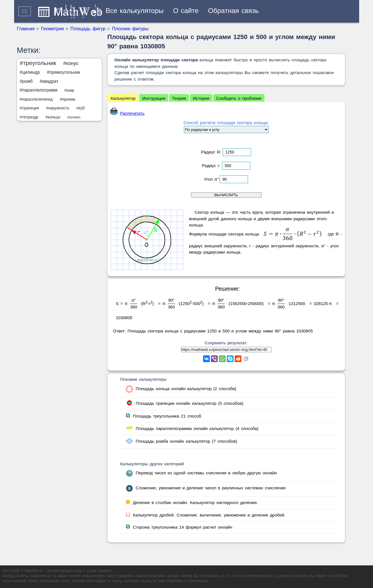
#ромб (26, 81)
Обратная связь (233, 11)
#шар (69, 90)
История (201, 98)
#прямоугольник (63, 72)
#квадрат (49, 81)
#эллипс (74, 117)
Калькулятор (123, 98)
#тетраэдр (29, 117)
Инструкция (154, 98)
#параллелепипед (36, 99)
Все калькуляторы (135, 11)
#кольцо (53, 117)
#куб (80, 108)
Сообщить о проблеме (239, 98)
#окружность (58, 108)
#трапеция (30, 108)
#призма (67, 99)
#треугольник (38, 63)
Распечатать (128, 113)
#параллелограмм (39, 90)
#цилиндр (30, 72)
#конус (71, 63)
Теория (179, 98)
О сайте (186, 11)
